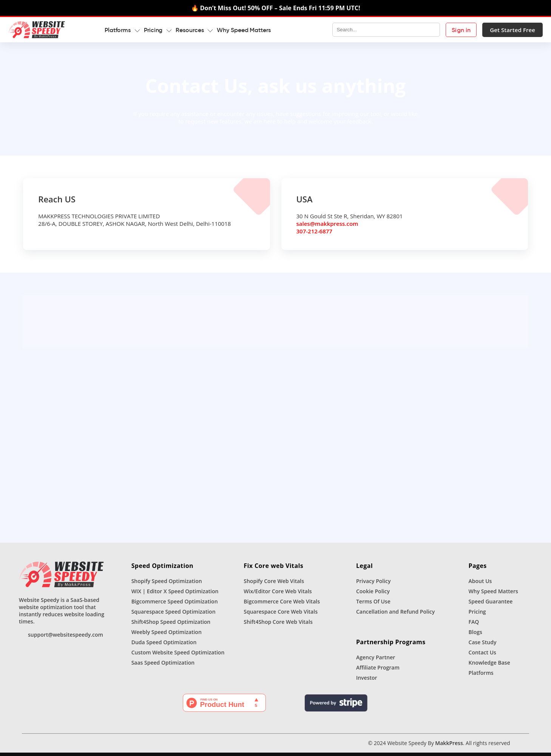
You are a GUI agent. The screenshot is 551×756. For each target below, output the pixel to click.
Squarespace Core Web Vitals (281, 615)
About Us (480, 584)
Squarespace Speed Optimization (174, 615)
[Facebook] (45, 747)
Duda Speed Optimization (164, 646)
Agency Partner (376, 661)
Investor (367, 681)
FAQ (474, 625)
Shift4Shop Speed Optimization (171, 625)
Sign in (451, 30)
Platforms (481, 676)
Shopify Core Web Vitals (274, 584)
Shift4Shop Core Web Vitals (278, 625)
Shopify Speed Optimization (167, 584)
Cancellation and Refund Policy (395, 615)
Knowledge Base (489, 666)
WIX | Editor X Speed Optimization (175, 595)
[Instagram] (56, 747)
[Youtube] (79, 747)
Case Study (483, 646)
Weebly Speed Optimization (167, 635)
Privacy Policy (374, 584)
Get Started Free (502, 30)
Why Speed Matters (255, 30)
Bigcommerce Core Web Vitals (282, 605)
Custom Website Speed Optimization (178, 656)
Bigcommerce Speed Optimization (175, 605)
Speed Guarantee (491, 605)
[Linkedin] (67, 747)
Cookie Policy (373, 595)
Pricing (477, 615)
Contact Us (482, 656)
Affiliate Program (378, 671)
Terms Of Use (373, 605)
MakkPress (449, 746)
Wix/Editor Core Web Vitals (278, 595)
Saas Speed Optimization (163, 666)
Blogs (475, 635)
